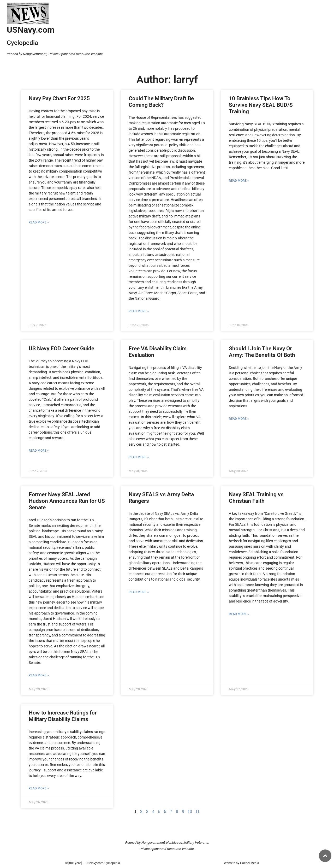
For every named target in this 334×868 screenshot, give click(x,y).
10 (190, 811)
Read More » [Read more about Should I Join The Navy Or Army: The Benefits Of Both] (239, 419)
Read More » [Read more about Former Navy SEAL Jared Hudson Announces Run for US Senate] (39, 675)
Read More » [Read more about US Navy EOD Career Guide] (39, 451)
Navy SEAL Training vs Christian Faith (256, 498)
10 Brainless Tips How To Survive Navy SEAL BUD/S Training (261, 105)
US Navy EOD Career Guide (61, 349)
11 (198, 811)
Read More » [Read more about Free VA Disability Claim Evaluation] (139, 457)
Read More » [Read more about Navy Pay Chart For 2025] (39, 222)
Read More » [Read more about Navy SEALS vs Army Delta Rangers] (139, 592)
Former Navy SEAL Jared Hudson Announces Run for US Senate (67, 501)
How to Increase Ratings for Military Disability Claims (63, 716)
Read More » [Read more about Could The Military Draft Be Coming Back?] (139, 311)
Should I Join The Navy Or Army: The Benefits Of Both (262, 352)
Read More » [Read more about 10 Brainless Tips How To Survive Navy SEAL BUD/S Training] (239, 181)
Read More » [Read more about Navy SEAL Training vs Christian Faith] (239, 614)
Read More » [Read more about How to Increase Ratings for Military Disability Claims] (39, 788)
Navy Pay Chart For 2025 (59, 98)
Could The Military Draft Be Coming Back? (161, 102)
